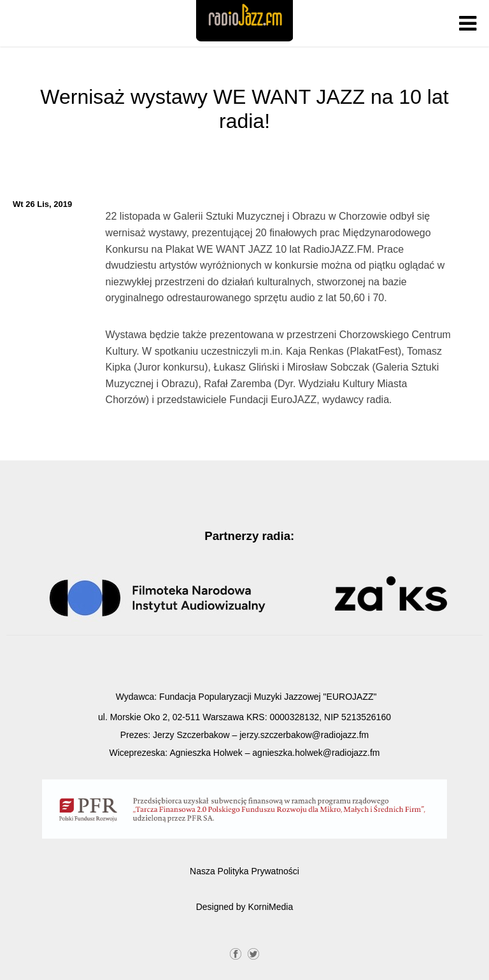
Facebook (236, 953)
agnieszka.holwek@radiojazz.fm (316, 753)
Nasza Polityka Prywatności (244, 871)
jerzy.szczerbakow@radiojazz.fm (304, 735)
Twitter (253, 953)
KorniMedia (270, 907)
